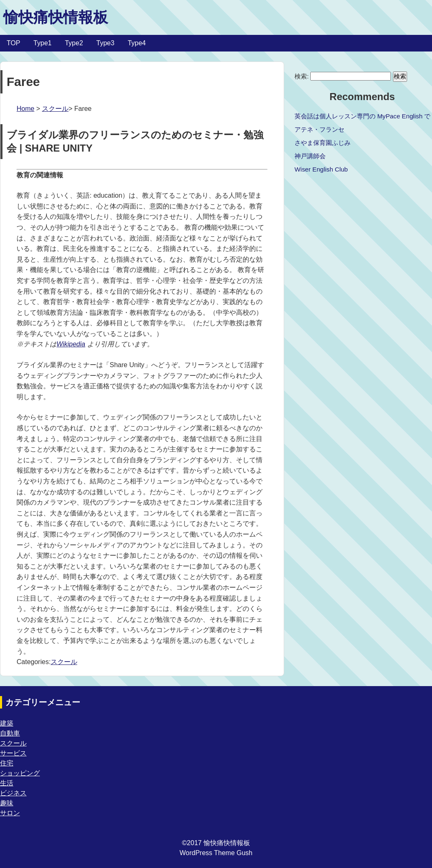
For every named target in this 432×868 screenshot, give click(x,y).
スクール (55, 109)
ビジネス (13, 793)
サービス (13, 753)
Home (26, 109)
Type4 (137, 43)
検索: (302, 76)
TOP (13, 43)
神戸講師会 (310, 156)
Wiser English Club (321, 169)
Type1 (43, 43)
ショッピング (20, 773)
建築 (7, 723)
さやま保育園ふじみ (323, 143)
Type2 (74, 43)
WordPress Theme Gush (216, 853)
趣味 (7, 803)
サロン (10, 813)
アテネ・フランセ (319, 129)
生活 (7, 783)
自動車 (10, 733)
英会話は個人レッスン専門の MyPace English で (362, 116)
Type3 (106, 43)
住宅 (7, 763)
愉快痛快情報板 (56, 17)
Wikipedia (71, 344)
